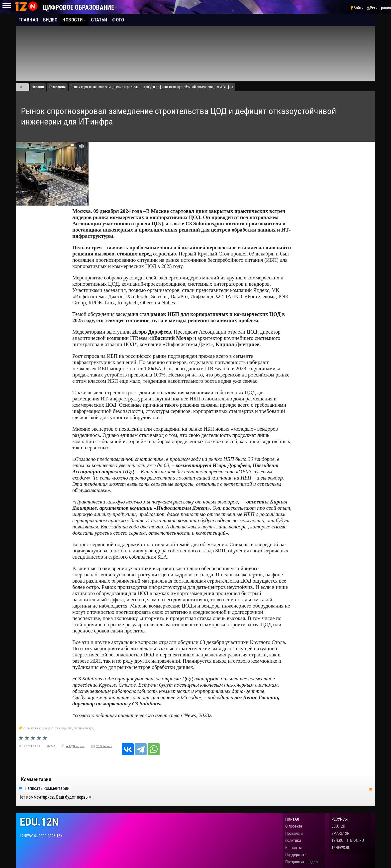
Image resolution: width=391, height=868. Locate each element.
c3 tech (56, 728)
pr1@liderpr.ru (75, 746)
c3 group (45, 728)
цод (64, 728)
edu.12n (39, 822)
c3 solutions (31, 728)
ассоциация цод (84, 728)
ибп (70, 728)
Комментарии (36, 779)
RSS (371, 790)
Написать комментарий (47, 788)
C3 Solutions (104, 746)
